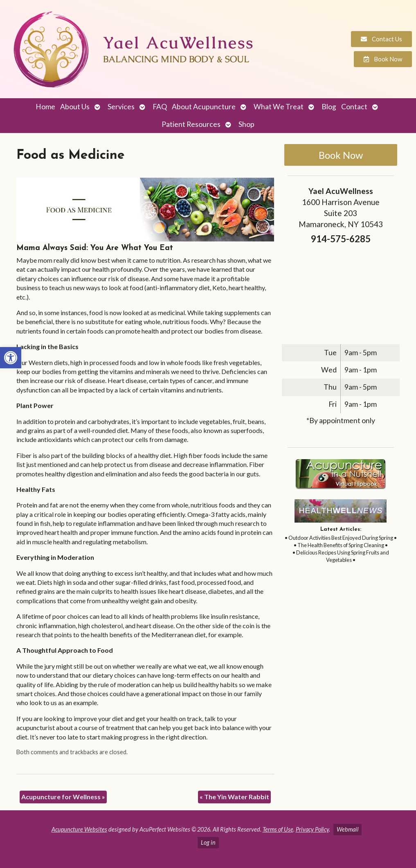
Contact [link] (354, 107)
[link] (11, 358)
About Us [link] (75, 107)
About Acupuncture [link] (204, 107)
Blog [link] (329, 107)
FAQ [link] (160, 107)
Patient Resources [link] (191, 124)
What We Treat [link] (279, 107)
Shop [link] (246, 124)
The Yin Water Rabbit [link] (234, 797)
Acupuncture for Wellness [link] (63, 797)
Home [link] (45, 107)
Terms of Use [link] (278, 829)
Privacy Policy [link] (312, 829)
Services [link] (121, 107)
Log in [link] (208, 842)
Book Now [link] (341, 155)
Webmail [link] (347, 829)
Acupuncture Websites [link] (79, 829)
